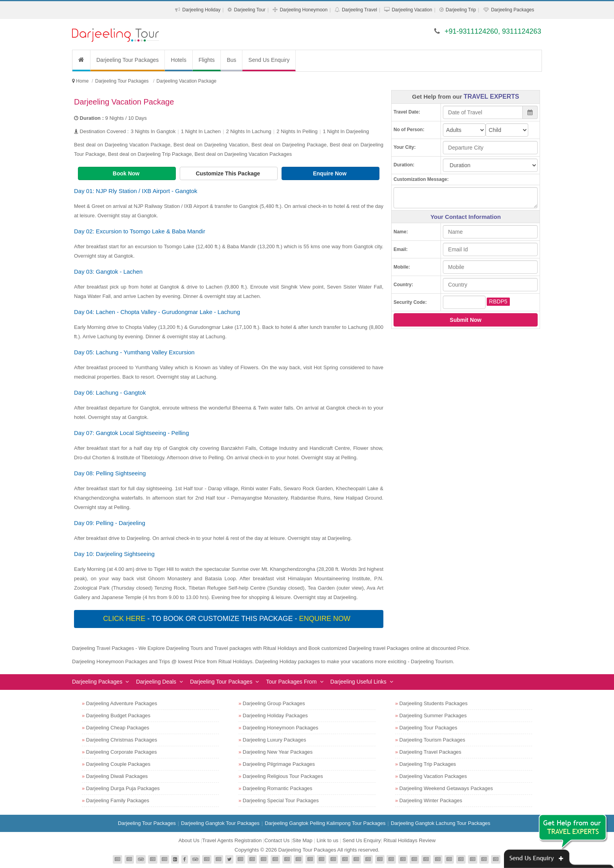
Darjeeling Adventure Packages (122, 703)
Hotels (179, 60)
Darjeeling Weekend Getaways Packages (446, 788)
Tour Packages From (291, 682)
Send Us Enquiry (269, 60)
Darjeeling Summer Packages (433, 716)
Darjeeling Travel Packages (430, 752)
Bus (231, 60)
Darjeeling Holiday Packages (275, 716)
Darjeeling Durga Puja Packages (123, 788)
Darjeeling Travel (359, 10)
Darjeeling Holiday (201, 10)
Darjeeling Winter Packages (431, 800)
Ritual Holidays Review (409, 840)
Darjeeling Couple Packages (118, 764)
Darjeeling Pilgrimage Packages (279, 764)
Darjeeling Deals (156, 682)
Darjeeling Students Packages (433, 703)
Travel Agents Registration (232, 840)
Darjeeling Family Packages (118, 800)
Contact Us (277, 840)
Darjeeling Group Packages (274, 703)
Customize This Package (229, 173)
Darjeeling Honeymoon (303, 10)
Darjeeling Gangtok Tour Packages (220, 823)
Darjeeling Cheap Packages (118, 728)
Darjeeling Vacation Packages (433, 776)
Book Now (127, 173)
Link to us (327, 840)
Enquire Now (330, 173)
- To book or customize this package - (228, 619)
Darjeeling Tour (250, 10)
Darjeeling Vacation (412, 10)
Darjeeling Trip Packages (428, 764)
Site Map (302, 840)
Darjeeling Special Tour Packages (281, 800)
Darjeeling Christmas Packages (122, 740)
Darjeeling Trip (461, 10)
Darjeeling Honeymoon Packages (281, 728)
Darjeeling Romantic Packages (278, 788)
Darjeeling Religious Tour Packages (283, 776)
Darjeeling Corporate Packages (122, 752)
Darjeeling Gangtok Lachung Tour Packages (441, 823)
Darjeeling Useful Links (358, 682)
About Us (189, 840)
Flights (207, 60)
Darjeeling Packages (513, 10)
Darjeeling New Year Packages (278, 752)
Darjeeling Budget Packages (118, 716)
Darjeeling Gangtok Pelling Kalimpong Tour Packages (325, 823)
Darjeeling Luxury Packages (274, 740)
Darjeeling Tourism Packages (432, 740)
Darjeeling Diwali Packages (117, 776)
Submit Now (466, 320)
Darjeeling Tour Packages (127, 60)
